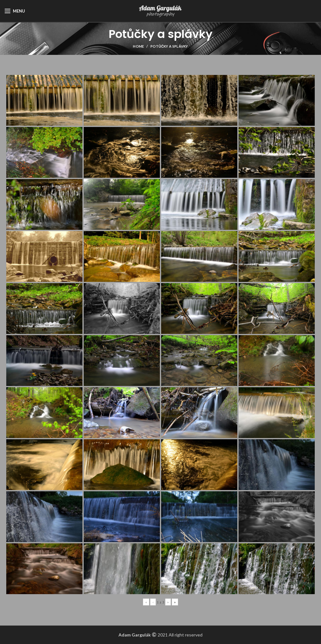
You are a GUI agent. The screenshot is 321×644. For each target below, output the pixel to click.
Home (138, 46)
